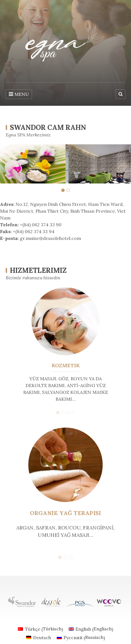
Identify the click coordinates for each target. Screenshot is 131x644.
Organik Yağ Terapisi (65, 512)
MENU (19, 94)
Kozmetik (66, 365)
